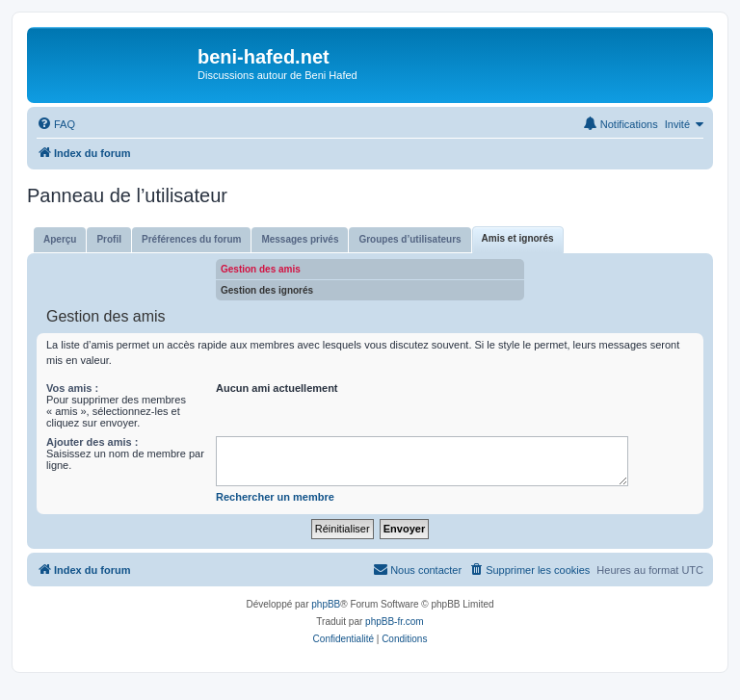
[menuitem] (56, 124)
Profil (109, 239)
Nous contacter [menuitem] (417, 569)
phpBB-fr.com (395, 622)
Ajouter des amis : (92, 442)
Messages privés (300, 239)
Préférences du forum (191, 239)
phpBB (326, 604)
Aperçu (60, 239)
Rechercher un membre (275, 497)
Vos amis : (72, 388)
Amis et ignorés (518, 238)
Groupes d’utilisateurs (410, 239)
